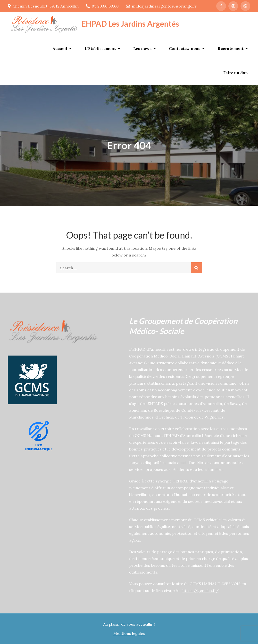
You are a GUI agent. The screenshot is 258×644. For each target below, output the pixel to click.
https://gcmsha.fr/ (201, 590)
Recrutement (231, 48)
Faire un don (236, 73)
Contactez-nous (185, 48)
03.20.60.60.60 (102, 6)
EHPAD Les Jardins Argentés (130, 24)
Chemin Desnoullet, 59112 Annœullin (43, 6)
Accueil (60, 48)
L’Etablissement (100, 48)
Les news (142, 48)
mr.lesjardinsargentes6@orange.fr (161, 6)
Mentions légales (129, 633)
